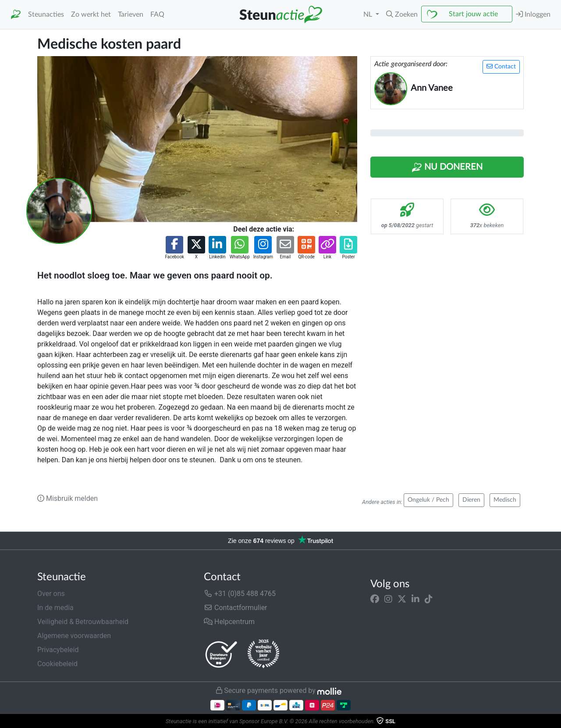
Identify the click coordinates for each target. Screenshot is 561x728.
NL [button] (369, 14)
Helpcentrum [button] (229, 622)
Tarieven (131, 14)
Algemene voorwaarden (74, 636)
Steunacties (46, 14)
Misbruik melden (67, 498)
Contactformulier (236, 608)
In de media (55, 608)
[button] (402, 14)
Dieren (471, 500)
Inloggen (533, 14)
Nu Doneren (447, 168)
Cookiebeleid (57, 664)
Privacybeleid (58, 650)
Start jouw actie (473, 14)
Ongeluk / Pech (428, 500)
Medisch (505, 500)
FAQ (157, 14)
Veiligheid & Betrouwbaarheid (83, 622)
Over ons (51, 594)
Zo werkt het (91, 14)
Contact (501, 66)
